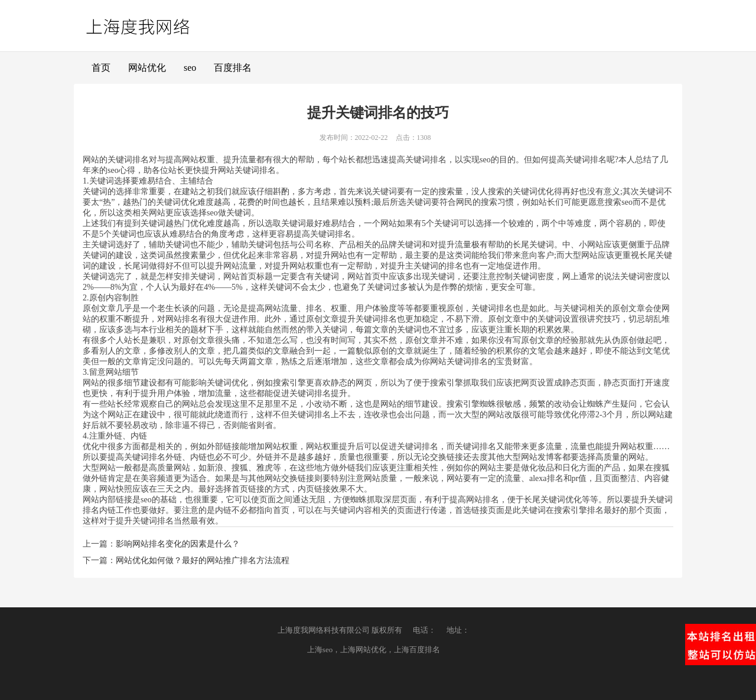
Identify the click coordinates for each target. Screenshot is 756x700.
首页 (101, 68)
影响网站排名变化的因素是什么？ (178, 544)
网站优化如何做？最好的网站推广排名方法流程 (203, 560)
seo (190, 68)
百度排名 (233, 68)
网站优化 (147, 68)
